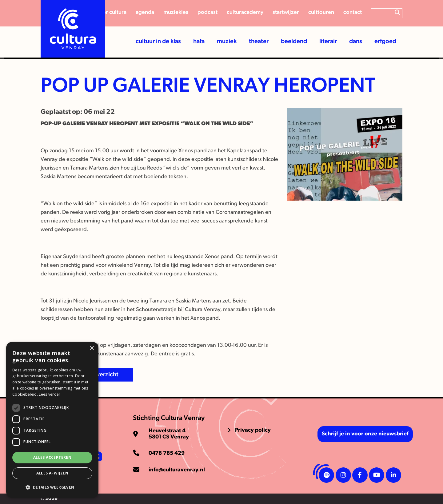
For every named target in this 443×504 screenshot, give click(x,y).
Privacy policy (253, 430)
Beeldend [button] (294, 42)
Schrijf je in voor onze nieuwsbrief (365, 434)
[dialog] (52, 420)
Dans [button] (356, 42)
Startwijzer (286, 12)
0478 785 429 (167, 453)
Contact (353, 12)
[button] (52, 487)
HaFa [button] (199, 42)
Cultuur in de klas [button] (158, 42)
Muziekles (176, 12)
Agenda (145, 12)
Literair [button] (328, 42)
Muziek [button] (227, 42)
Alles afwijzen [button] (52, 473)
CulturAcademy (245, 12)
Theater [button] (259, 42)
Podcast (208, 12)
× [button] (92, 348)
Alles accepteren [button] (52, 457)
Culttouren (321, 12)
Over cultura (112, 12)
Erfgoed (385, 42)
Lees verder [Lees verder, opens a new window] (50, 394)
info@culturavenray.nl (177, 470)
